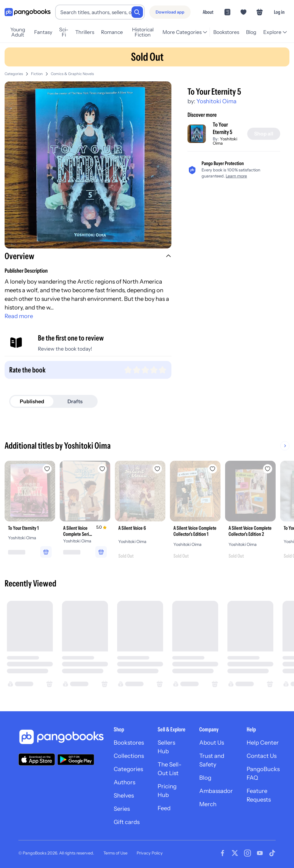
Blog (251, 32)
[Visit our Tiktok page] (272, 853)
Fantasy (43, 32)
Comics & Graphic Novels (72, 74)
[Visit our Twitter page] (235, 853)
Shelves (124, 796)
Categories (14, 74)
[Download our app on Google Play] (76, 760)
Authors (124, 782)
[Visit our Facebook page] (223, 853)
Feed (164, 808)
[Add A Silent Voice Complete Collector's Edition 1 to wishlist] (212, 469)
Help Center (263, 743)
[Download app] (170, 12)
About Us (212, 743)
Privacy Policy (150, 853)
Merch (208, 804)
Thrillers (85, 32)
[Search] (137, 12)
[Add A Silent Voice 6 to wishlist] (157, 469)
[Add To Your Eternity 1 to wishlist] (47, 469)
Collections (129, 756)
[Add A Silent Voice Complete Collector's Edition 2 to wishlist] (268, 469)
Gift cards (127, 822)
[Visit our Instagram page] (247, 853)
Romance (112, 32)
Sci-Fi (64, 32)
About (208, 12)
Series (122, 809)
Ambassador (216, 791)
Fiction (37, 74)
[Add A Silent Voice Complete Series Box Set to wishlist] (102, 469)
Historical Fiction (143, 32)
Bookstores (226, 32)
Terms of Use (115, 853)
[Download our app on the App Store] (37, 759)
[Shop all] (264, 134)
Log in (279, 12)
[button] (88, 257)
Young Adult (18, 32)
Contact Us (262, 756)
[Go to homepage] (28, 12)
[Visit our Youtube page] (260, 853)
